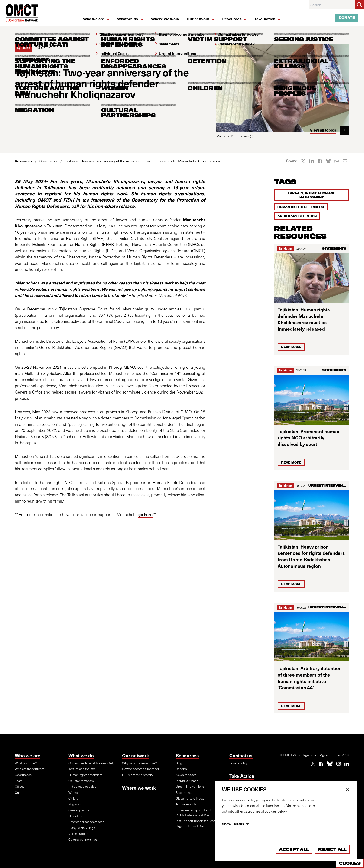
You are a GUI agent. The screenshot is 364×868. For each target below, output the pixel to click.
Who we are (28, 755)
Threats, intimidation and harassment (311, 195)
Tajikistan (285, 248)
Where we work (139, 788)
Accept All (294, 849)
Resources (187, 755)
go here (146, 514)
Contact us (241, 755)
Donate (347, 18)
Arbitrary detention (297, 216)
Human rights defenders (301, 207)
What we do (81, 755)
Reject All (332, 849)
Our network (136, 755)
